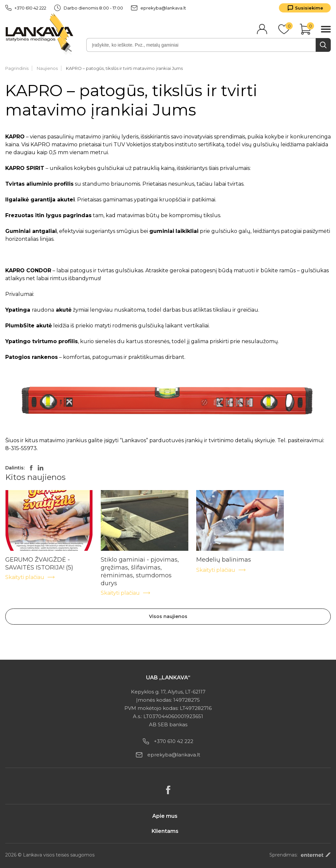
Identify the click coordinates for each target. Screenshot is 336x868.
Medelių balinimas (224, 560)
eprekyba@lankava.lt (158, 8)
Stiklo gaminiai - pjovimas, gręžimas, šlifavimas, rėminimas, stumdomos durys (140, 560)
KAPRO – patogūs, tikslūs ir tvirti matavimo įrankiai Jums (124, 68)
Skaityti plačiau (30, 577)
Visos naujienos (168, 616)
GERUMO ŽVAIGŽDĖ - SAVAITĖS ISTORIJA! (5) (39, 560)
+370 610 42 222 (26, 8)
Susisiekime (309, 8)
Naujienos (47, 68)
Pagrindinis (17, 68)
